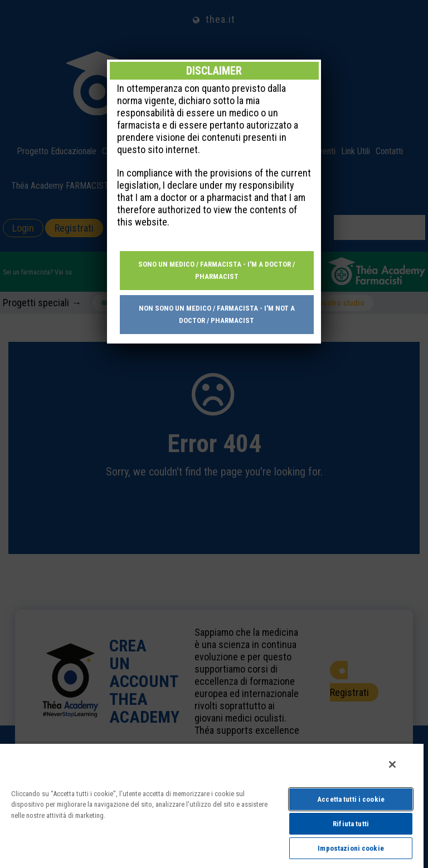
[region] (212, 805)
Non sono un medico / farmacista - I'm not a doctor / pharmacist (217, 314)
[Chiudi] (392, 764)
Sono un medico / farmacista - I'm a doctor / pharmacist (217, 270)
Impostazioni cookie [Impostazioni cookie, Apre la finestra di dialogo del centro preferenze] (351, 848)
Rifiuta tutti (351, 824)
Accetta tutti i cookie (351, 799)
